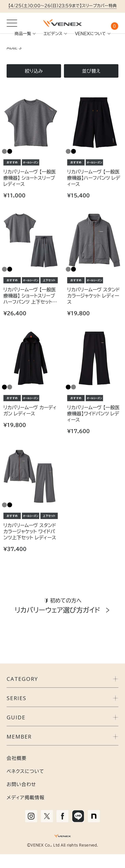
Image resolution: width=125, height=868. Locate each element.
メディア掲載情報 (26, 811)
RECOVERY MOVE (84, 56)
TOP (11, 56)
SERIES (62, 712)
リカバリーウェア (40, 56)
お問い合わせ (21, 798)
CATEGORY (62, 693)
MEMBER (62, 750)
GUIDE (62, 731)
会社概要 (17, 772)
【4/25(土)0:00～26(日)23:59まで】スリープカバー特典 (63, 6)
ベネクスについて (25, 785)
